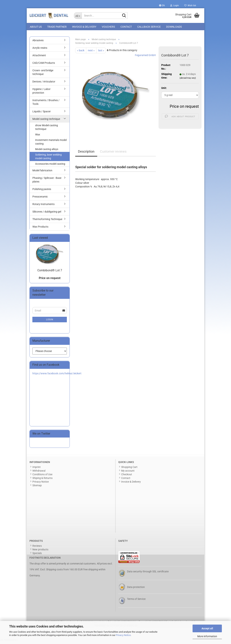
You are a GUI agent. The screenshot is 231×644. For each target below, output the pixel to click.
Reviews (37, 548)
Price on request (184, 108)
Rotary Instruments (43, 206)
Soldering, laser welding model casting (48, 158)
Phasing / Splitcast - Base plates (47, 182)
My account (128, 473)
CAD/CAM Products (44, 65)
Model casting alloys (47, 151)
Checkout (127, 476)
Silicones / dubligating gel (47, 214)
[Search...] (78, 16)
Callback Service (149, 27)
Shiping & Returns (42, 480)
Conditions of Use (42, 476)
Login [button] (175, 5)
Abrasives (38, 42)
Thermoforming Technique (47, 221)
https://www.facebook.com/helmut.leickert (57, 375)
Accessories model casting (50, 166)
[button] (162, 5)
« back (81, 52)
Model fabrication (42, 172)
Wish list (190, 5)
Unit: (164, 90)
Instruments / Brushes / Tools (46, 104)
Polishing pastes (42, 191)
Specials (37, 555)
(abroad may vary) (188, 80)
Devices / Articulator (44, 84)
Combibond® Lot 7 (50, 272)
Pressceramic (40, 199)
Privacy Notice (123, 635)
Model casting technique (46, 121)
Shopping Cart (129, 469)
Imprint (37, 469)
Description (86, 153)
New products (40, 551)
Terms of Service (136, 601)
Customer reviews (113, 153)
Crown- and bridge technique (43, 74)
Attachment (39, 57)
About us (36, 27)
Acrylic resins (40, 50)
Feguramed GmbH (145, 57)
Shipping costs (54, 572)
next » (91, 52)
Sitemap (37, 487)
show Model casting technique (46, 129)
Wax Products (40, 229)
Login (50, 322)
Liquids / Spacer (42, 113)
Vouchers (108, 27)
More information (207, 636)
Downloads (174, 27)
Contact (126, 27)
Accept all (207, 628)
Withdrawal (39, 473)
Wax (38, 136)
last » (101, 52)
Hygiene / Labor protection (41, 93)
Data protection (136, 589)
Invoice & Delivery (84, 27)
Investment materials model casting (51, 144)
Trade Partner (57, 27)
